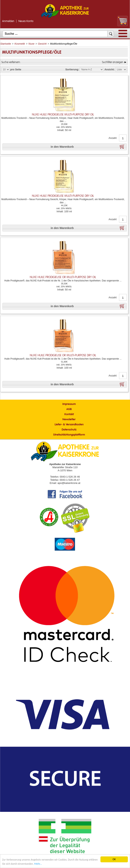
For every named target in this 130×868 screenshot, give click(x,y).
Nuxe (31, 44)
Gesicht (42, 44)
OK (114, 859)
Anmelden (8, 21)
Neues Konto (26, 21)
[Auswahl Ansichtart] (121, 70)
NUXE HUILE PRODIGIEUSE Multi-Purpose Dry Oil (63, 115)
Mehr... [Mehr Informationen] (38, 864)
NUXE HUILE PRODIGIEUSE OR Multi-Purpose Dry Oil (63, 277)
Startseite (6, 44)
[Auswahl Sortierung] (92, 70)
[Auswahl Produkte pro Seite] (5, 70)
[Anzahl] (123, 138)
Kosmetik (20, 44)
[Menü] (123, 36)
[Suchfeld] (58, 34)
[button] (65, 147)
